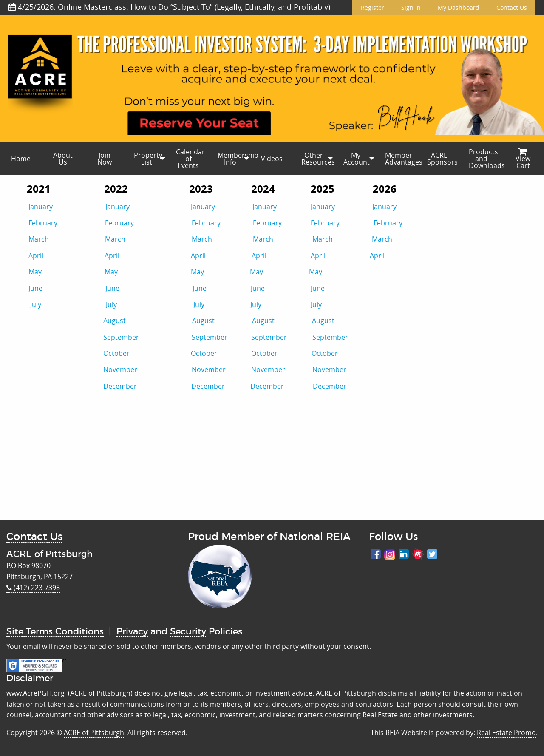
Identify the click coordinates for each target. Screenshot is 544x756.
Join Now (105, 159)
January (41, 207)
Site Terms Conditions (55, 632)
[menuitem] (21, 159)
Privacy (132, 632)
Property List (148, 159)
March (39, 239)
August (148, 321)
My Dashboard (459, 7)
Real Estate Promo (506, 733)
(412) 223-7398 (33, 588)
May (35, 272)
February (43, 223)
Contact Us (512, 7)
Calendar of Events (190, 159)
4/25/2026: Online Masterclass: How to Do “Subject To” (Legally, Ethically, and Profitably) (169, 7)
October (147, 353)
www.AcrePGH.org (35, 693)
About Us (63, 159)
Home (21, 159)
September (147, 337)
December (120, 386)
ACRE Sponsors (442, 159)
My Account (357, 159)
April (36, 256)
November (120, 369)
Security (188, 632)
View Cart (523, 159)
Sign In (411, 7)
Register (373, 7)
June (35, 288)
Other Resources (318, 159)
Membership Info (234, 159)
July (36, 304)
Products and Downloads (485, 159)
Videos (272, 159)
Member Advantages (402, 159)
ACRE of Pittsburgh (94, 733)
